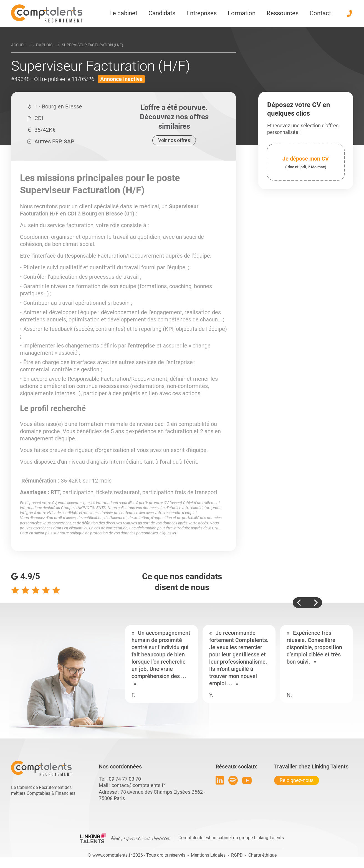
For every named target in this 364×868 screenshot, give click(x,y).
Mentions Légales (208, 855)
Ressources (283, 13)
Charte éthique (262, 855)
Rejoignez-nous (297, 780)
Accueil (19, 45)
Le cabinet (123, 13)
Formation (242, 13)
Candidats (162, 13)
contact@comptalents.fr (138, 785)
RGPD (237, 855)
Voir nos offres (174, 140)
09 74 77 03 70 (125, 779)
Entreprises (202, 13)
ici (85, 528)
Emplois (44, 45)
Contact (320, 13)
